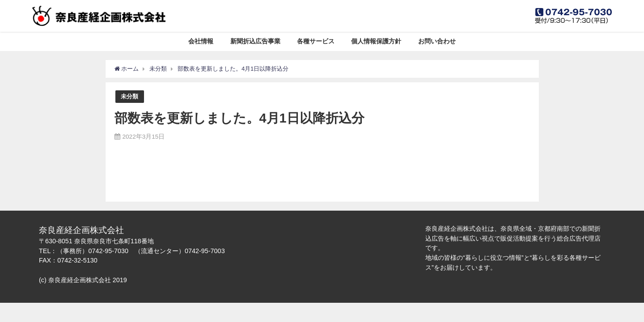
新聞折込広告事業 (255, 41)
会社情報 (201, 41)
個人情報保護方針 (376, 41)
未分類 (129, 96)
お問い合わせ (437, 41)
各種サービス (316, 41)
